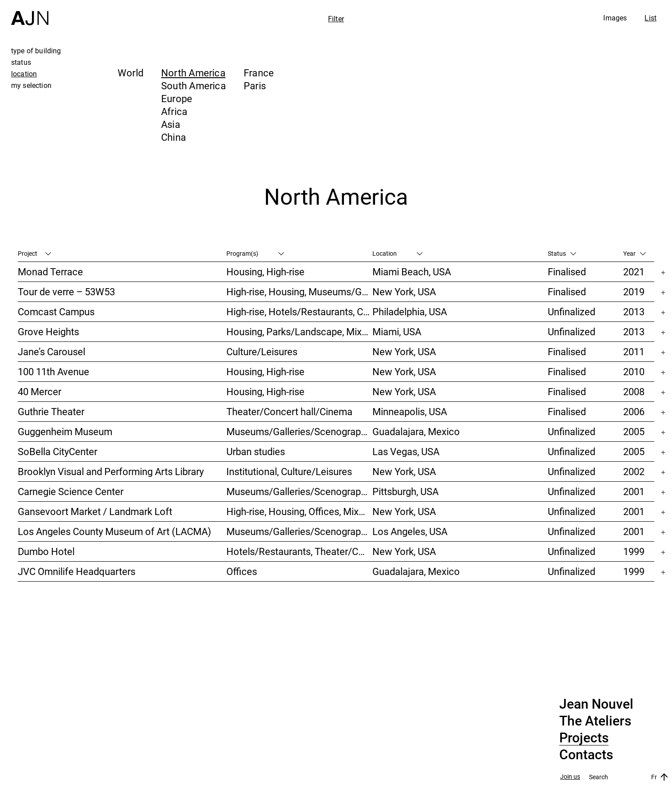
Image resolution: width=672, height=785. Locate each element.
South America (194, 85)
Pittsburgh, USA (405, 491)
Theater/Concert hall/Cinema (289, 411)
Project (34, 253)
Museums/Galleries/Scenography (298, 431)
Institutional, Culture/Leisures (289, 471)
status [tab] (21, 62)
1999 (634, 551)
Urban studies (256, 451)
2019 (634, 291)
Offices (242, 571)
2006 (634, 411)
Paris (255, 85)
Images (615, 18)
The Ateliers (595, 721)
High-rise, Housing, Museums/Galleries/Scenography (299, 291)
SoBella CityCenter (57, 451)
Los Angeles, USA (410, 531)
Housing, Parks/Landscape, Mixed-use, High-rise (299, 331)
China (174, 137)
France (259, 73)
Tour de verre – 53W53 (66, 291)
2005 (634, 431)
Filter (336, 19)
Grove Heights (48, 331)
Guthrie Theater (51, 411)
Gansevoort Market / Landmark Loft (95, 511)
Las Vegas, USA (406, 451)
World (130, 73)
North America (193, 73)
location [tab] (24, 74)
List (650, 18)
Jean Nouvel (596, 704)
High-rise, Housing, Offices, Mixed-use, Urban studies (299, 511)
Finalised (567, 272)
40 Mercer (40, 391)
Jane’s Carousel (51, 351)
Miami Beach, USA (412, 272)
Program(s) (255, 253)
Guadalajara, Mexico (416, 431)
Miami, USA (397, 331)
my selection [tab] (31, 85)
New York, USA (404, 291)
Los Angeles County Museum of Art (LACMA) (115, 531)
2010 (634, 371)
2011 (634, 351)
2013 (634, 311)
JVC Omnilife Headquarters (77, 571)
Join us (570, 777)
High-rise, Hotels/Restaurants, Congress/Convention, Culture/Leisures (299, 311)
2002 (634, 471)
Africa (174, 111)
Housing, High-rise (265, 272)
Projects (584, 738)
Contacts (586, 755)
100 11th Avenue (53, 371)
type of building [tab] (36, 51)
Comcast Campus (56, 311)
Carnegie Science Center (71, 491)
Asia (171, 124)
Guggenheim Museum (65, 431)
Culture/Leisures (262, 351)
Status (562, 253)
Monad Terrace (50, 272)
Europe (177, 98)
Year (634, 253)
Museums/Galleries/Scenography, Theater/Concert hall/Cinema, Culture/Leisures (299, 491)
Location (397, 253)
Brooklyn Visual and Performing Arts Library (111, 471)
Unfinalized (571, 311)
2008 (634, 391)
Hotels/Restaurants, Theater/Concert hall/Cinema (299, 551)
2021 (634, 272)
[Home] (30, 13)
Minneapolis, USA (410, 411)
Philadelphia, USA (410, 311)
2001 (634, 491)
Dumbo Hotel (46, 551)
